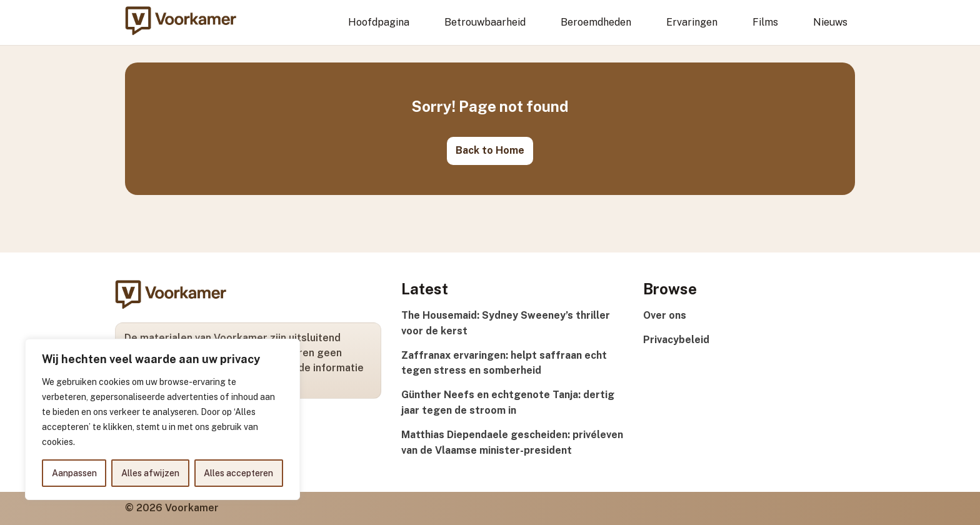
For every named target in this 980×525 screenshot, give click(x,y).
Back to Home (490, 150)
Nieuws (830, 22)
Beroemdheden (596, 22)
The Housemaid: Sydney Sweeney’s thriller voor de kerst (506, 323)
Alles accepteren (238, 473)
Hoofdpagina (379, 22)
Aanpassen (74, 473)
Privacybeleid (676, 340)
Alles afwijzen (150, 473)
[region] (162, 419)
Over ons (665, 315)
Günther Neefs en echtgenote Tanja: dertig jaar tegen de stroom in (508, 402)
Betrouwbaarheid (485, 22)
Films (765, 22)
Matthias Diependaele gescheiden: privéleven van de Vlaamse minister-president (512, 442)
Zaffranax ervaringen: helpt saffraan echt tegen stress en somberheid (504, 363)
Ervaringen (692, 22)
